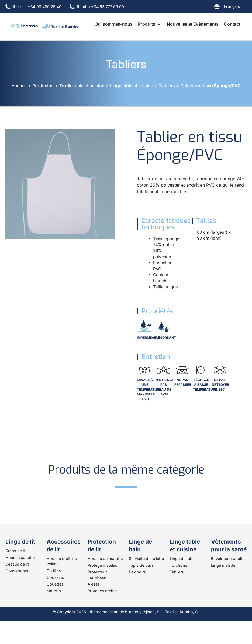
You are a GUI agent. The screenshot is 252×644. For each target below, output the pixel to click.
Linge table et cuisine (132, 86)
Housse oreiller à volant (62, 561)
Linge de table (183, 559)
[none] (213, 8)
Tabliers (126, 64)
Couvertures (17, 571)
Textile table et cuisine (82, 86)
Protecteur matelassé (97, 575)
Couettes (55, 584)
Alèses (94, 584)
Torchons (179, 565)
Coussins (55, 577)
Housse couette (20, 557)
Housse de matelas (105, 559)
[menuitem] (213, 8)
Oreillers (54, 571)
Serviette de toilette (146, 559)
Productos (43, 86)
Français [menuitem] (232, 6)
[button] (150, 24)
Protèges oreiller (102, 591)
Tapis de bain (141, 565)
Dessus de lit (17, 564)
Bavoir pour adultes (229, 559)
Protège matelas (102, 565)
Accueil (19, 86)
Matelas (54, 591)
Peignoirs (137, 572)
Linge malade (223, 565)
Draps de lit (16, 551)
